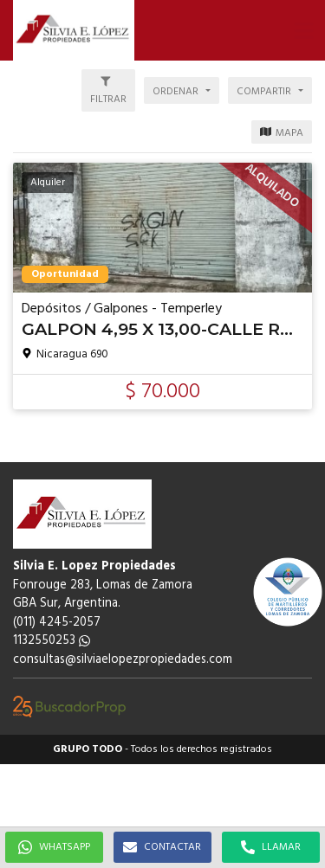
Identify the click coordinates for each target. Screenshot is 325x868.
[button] (303, 30)
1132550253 (52, 641)
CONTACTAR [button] (162, 847)
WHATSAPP (54, 847)
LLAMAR (271, 847)
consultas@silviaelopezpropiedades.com (123, 660)
